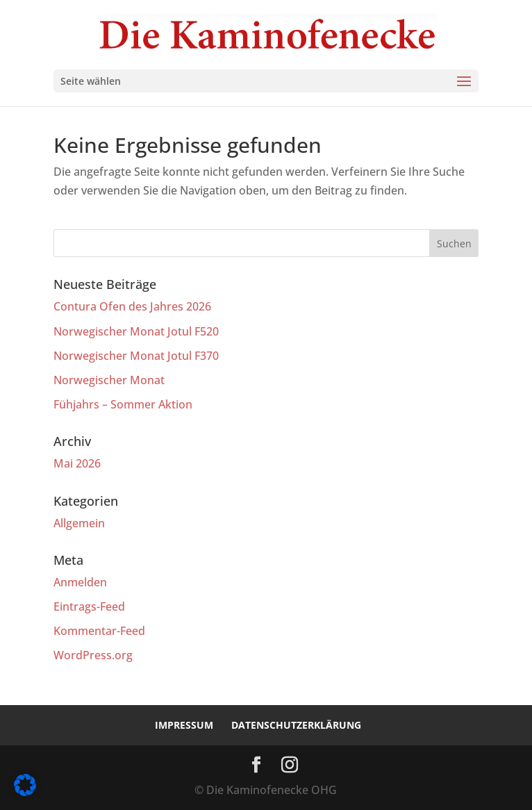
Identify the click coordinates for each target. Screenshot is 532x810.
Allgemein (79, 523)
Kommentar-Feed (99, 631)
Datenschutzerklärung (296, 725)
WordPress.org (93, 655)
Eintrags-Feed (89, 606)
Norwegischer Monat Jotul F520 (136, 331)
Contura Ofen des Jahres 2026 (132, 306)
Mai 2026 (77, 463)
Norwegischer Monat (109, 380)
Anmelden (80, 582)
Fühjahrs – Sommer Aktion (123, 404)
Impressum (184, 725)
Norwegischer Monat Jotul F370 (136, 356)
